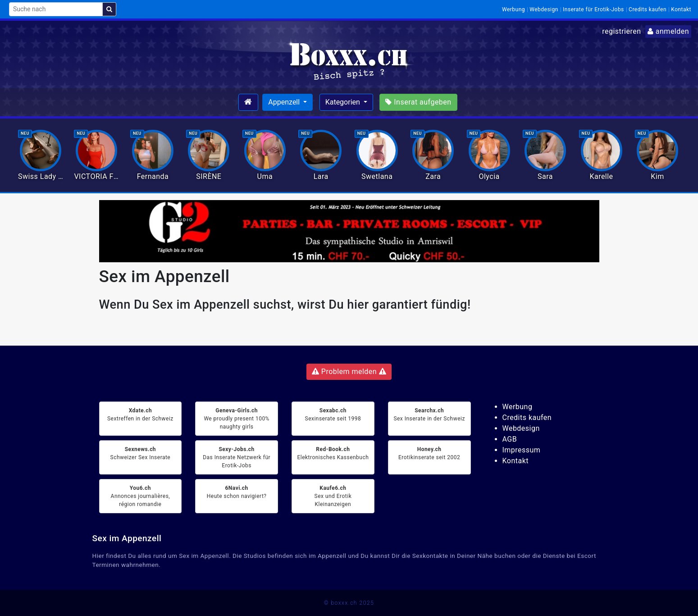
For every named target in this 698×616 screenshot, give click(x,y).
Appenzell (285, 102)
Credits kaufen (648, 9)
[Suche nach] (56, 9)
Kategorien (344, 102)
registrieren (621, 31)
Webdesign (544, 9)
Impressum (522, 450)
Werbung (513, 9)
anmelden (668, 31)
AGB (510, 439)
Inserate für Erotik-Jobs (593, 9)
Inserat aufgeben (418, 102)
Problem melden (349, 372)
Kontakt (681, 9)
